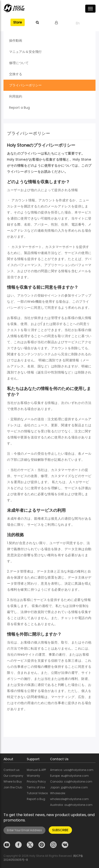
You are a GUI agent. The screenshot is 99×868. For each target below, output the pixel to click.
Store (18, 22)
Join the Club (13, 787)
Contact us (12, 770)
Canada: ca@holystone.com (71, 782)
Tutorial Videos (37, 793)
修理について (19, 63)
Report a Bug (19, 108)
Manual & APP (36, 770)
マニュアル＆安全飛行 (25, 52)
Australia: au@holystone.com (71, 805)
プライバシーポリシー (25, 85)
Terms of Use (36, 787)
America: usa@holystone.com (72, 770)
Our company (13, 776)
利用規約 (16, 96)
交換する (16, 74)
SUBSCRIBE (60, 830)
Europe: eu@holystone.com (69, 776)
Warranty (33, 776)
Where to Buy (13, 782)
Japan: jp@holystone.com (69, 787)
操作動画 (16, 41)
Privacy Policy (36, 782)
